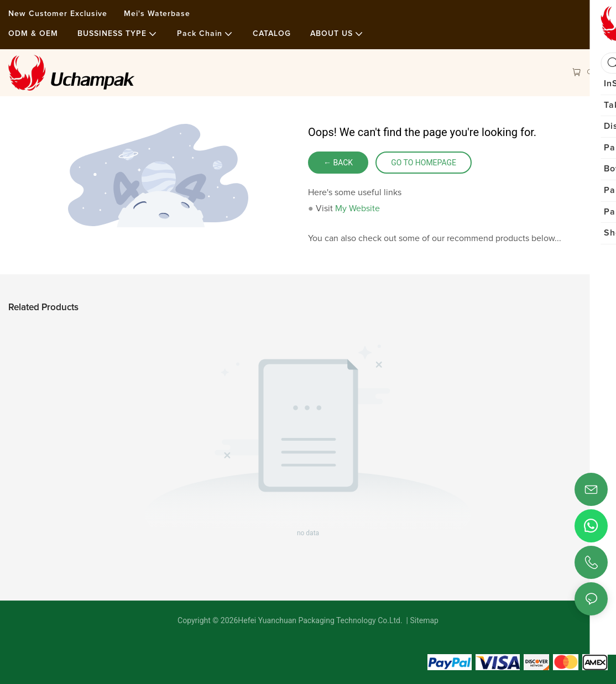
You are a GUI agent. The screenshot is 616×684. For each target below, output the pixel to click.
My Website (357, 208)
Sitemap (423, 620)
